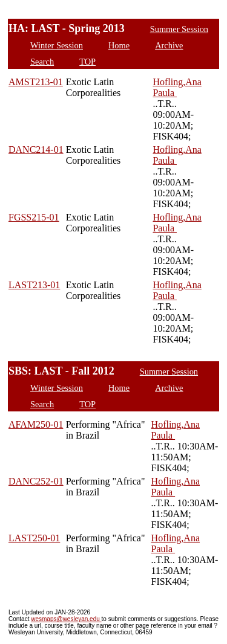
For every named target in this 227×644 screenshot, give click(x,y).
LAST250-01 (34, 538)
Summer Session (179, 29)
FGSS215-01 (34, 217)
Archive (169, 45)
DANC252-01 (36, 481)
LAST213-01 (34, 285)
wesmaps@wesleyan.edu (66, 619)
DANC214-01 (36, 150)
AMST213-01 (36, 82)
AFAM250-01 (36, 424)
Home (119, 45)
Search (42, 62)
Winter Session (57, 45)
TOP (87, 62)
